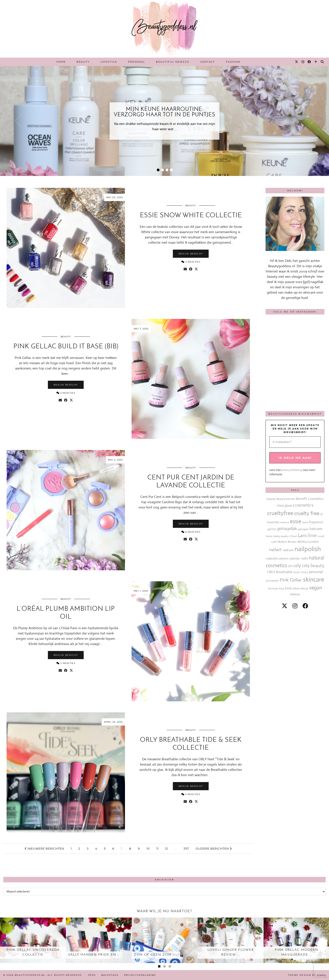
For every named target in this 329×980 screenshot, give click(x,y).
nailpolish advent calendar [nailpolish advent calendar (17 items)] (283, 558)
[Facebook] (309, 62)
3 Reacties (66, 393)
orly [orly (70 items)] (297, 566)
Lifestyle (109, 62)
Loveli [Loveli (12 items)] (321, 536)
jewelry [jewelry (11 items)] (285, 536)
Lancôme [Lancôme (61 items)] (307, 535)
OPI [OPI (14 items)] (290, 566)
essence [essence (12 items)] (285, 522)
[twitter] (285, 606)
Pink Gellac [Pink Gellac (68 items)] (291, 580)
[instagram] (295, 606)
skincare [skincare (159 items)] (314, 579)
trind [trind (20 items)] (288, 588)
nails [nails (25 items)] (304, 558)
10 (148, 848)
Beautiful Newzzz (173, 62)
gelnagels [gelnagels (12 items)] (303, 529)
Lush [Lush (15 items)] (274, 542)
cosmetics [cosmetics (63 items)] (303, 505)
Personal (136, 62)
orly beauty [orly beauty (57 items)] (313, 566)
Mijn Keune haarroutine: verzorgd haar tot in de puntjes (164, 112)
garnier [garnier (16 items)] (272, 529)
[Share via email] (185, 269)
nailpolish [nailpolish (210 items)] (308, 549)
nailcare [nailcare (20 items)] (288, 550)
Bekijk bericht (191, 254)
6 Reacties (191, 532)
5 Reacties (191, 794)
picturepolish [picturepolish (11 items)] (272, 581)
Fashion (233, 62)
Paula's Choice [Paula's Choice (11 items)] (301, 572)
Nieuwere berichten (44, 848)
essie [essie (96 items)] (296, 521)
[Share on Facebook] (191, 269)
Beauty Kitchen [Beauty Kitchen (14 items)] (286, 499)
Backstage (110, 975)
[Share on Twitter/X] (196, 269)
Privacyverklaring (140, 975)
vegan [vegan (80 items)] (316, 588)
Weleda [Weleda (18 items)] (295, 594)
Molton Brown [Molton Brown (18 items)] (287, 542)
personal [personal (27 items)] (316, 572)
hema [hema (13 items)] (269, 536)
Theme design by (307, 975)
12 (167, 848)
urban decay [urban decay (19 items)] (300, 588)
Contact (208, 62)
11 (157, 848)
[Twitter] (297, 62)
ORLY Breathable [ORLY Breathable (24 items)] (280, 572)
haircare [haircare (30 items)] (316, 529)
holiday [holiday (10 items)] (277, 536)
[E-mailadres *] (295, 442)
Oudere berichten (214, 848)
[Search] (322, 62)
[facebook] (305, 606)
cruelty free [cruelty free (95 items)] (307, 513)
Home (61, 62)
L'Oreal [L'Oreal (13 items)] (293, 536)
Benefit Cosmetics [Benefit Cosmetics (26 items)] (310, 499)
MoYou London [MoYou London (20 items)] (308, 542)
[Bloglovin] (316, 62)
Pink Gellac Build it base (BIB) (66, 347)
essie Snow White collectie (191, 216)
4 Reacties (191, 262)
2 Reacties (66, 663)
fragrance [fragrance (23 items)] (316, 522)
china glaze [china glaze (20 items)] (284, 506)
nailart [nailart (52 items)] (275, 550)
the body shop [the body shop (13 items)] (276, 589)
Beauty (83, 62)
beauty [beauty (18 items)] (271, 499)
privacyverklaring (292, 470)
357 (186, 848)
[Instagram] (303, 62)
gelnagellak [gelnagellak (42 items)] (287, 529)
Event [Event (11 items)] (305, 522)
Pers (92, 975)
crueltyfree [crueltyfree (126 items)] (280, 513)
